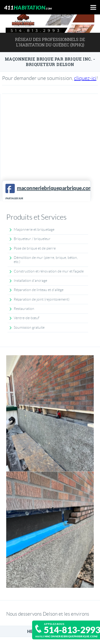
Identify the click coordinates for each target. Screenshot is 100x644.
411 (28, 7)
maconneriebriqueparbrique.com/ (71, 636)
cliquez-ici (85, 78)
